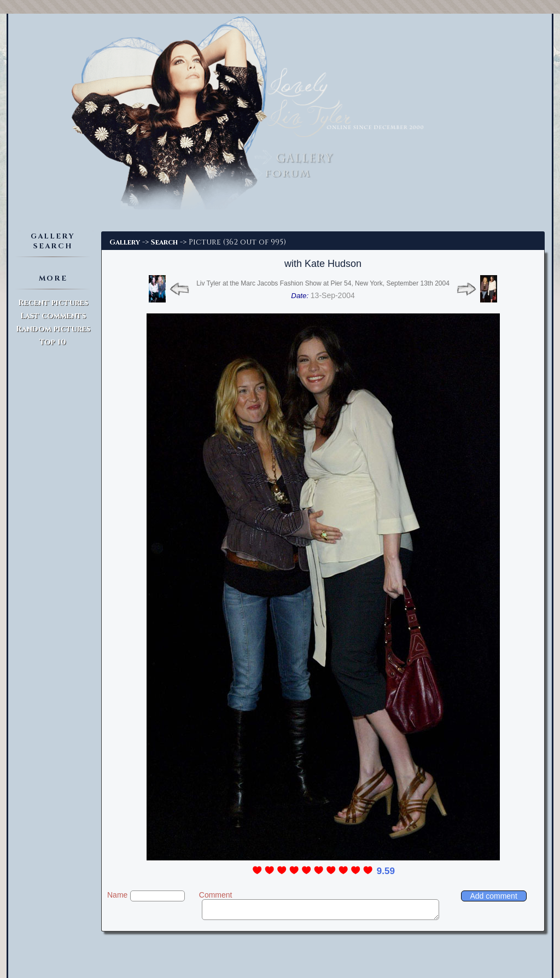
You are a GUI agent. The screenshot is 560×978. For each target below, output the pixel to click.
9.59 (386, 871)
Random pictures (53, 329)
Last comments (53, 316)
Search (164, 242)
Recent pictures (53, 303)
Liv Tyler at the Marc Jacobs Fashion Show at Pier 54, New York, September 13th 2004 (323, 283)
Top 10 (53, 342)
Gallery (125, 242)
